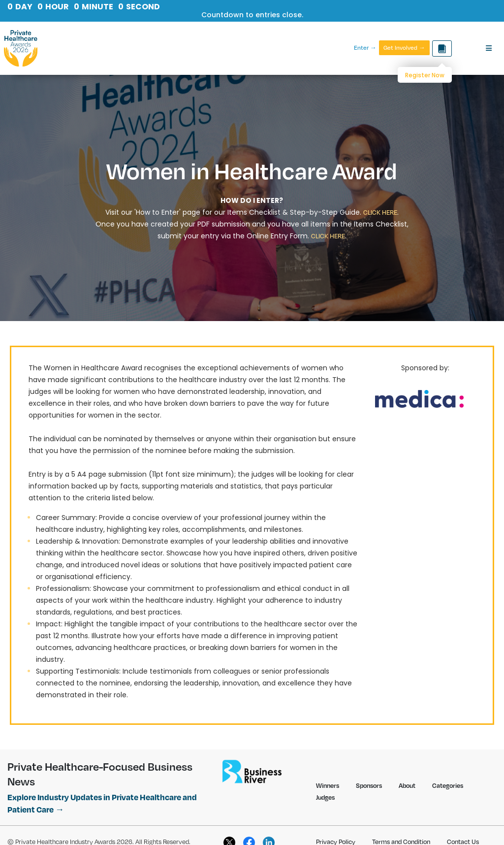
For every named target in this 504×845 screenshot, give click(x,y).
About (407, 785)
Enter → (365, 48)
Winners (328, 785)
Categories (448, 785)
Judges (325, 797)
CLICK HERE (380, 212)
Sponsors (369, 785)
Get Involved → (404, 48)
